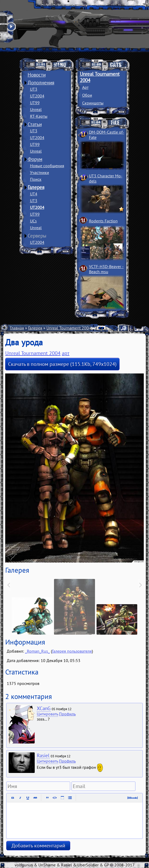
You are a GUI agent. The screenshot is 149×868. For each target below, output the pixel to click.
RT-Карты (39, 116)
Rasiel (43, 755)
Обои (87, 95)
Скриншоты (93, 103)
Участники (40, 172)
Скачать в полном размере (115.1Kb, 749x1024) (62, 364)
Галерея (36, 187)
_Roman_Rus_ (37, 651)
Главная (17, 328)
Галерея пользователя (72, 651)
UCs (33, 221)
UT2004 (37, 96)
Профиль (67, 714)
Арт (85, 87)
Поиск (36, 179)
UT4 (34, 194)
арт (66, 353)
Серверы (37, 236)
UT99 (35, 103)
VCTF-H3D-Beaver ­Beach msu (106, 269)
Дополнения (41, 83)
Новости (37, 75)
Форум (35, 159)
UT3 (34, 89)
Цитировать (47, 714)
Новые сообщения (47, 166)
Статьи (35, 124)
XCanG (44, 708)
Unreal (36, 109)
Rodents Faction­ (103, 221)
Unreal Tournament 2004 (69, 328)
